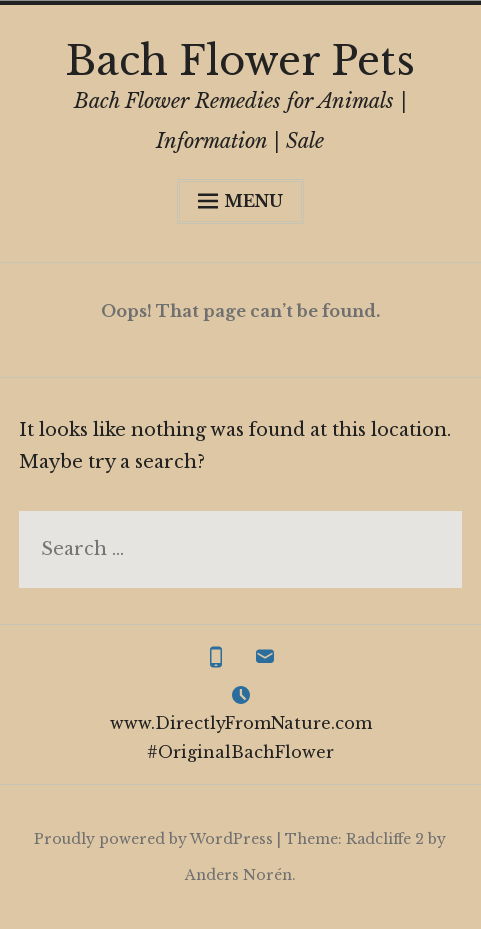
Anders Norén (238, 875)
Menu (240, 201)
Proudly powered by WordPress (153, 839)
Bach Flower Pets (240, 61)
